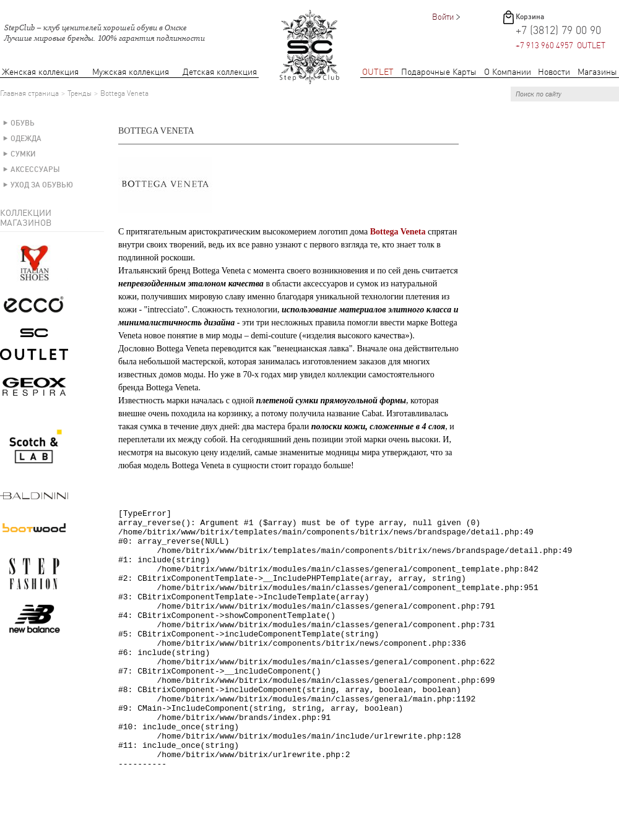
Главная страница (29, 93)
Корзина (530, 17)
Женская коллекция (40, 72)
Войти (443, 17)
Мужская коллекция (131, 72)
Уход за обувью (42, 185)
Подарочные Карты (439, 72)
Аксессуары (35, 169)
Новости (554, 72)
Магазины (597, 72)
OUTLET (378, 72)
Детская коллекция (220, 72)
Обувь (23, 123)
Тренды (80, 93)
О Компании (508, 72)
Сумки (23, 154)
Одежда (26, 139)
